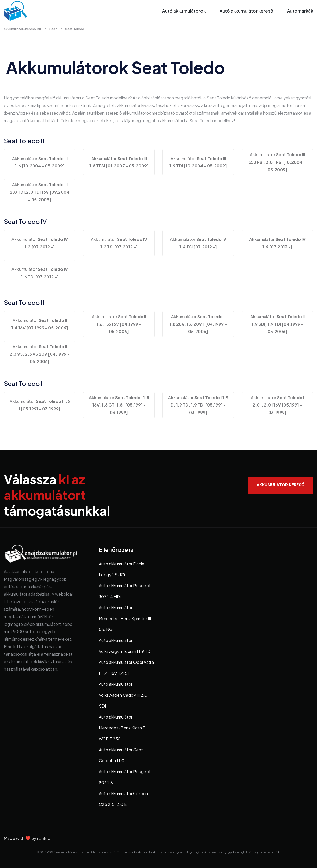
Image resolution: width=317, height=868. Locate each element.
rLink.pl (44, 838)
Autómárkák (300, 11)
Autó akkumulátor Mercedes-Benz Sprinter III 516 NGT (125, 618)
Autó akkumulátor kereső (246, 11)
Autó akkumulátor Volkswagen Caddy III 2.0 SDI (123, 695)
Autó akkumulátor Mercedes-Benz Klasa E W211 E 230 (122, 728)
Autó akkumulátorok (184, 11)
